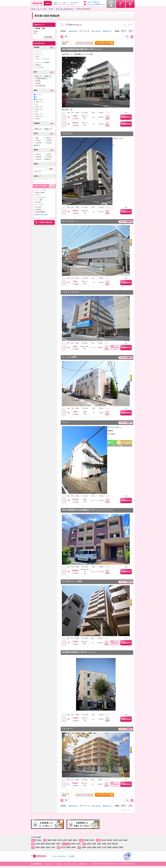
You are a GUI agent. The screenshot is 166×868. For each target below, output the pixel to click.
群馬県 (87, 840)
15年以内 (39, 143)
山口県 (53, 847)
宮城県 (70, 840)
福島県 (75, 840)
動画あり (39, 65)
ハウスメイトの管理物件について (96, 4)
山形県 (65, 840)
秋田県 (55, 840)
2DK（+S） (39, 107)
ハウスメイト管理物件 (43, 63)
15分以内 (49, 157)
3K (37, 112)
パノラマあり (40, 67)
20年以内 (49, 143)
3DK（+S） (39, 114)
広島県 (48, 847)
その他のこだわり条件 (41, 214)
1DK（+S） (39, 99)
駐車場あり (39, 209)
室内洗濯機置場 (40, 212)
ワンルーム (39, 95)
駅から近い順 (96, 31)
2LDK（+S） (40, 109)
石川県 (78, 844)
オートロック (40, 205)
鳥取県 (38, 847)
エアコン (38, 195)
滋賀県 (89, 844)
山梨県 (38, 844)
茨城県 (125, 840)
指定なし (39, 145)
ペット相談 (39, 200)
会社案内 (72, 856)
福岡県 (84, 847)
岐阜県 (53, 844)
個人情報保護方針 (37, 864)
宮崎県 (109, 847)
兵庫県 (104, 844)
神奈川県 (109, 840)
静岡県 (43, 844)
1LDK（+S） (40, 102)
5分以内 (49, 154)
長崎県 (94, 847)
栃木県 (92, 840)
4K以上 (38, 119)
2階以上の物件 (40, 193)
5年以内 (38, 140)
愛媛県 (68, 847)
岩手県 (60, 840)
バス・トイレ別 (40, 190)
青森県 (49, 840)
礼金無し (39, 83)
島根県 (43, 847)
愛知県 (48, 844)
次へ (127, 37)
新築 (37, 138)
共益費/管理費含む (41, 79)
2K (37, 104)
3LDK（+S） (40, 116)
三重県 (58, 844)
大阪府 (99, 844)
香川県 (63, 847)
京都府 (94, 844)
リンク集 (58, 864)
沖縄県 (121, 847)
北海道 (39, 840)
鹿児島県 (115, 847)
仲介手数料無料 (41, 86)
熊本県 (99, 847)
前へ (66, 37)
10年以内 (49, 140)
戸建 (37, 56)
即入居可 (38, 202)
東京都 (51, 9)
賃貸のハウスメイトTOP (39, 9)
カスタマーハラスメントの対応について (76, 864)
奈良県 (109, 844)
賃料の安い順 (73, 31)
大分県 (104, 847)
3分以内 (38, 154)
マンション (39, 54)
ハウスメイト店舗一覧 (93, 2)
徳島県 (74, 847)
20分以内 (39, 159)
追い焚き (38, 207)
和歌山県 (115, 844)
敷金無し (39, 81)
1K (37, 97)
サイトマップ (49, 864)
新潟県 (73, 844)
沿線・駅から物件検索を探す (65, 9)
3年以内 (49, 138)
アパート (39, 52)
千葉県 (115, 840)
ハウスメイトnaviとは (59, 856)
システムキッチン (41, 197)
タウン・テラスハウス (43, 59)
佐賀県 (89, 847)
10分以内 (39, 157)
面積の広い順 (107, 31)
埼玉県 (120, 840)
